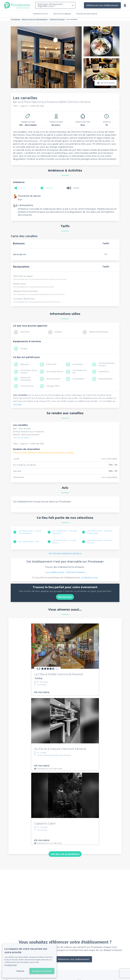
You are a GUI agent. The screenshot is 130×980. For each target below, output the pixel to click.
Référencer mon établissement (102, 5)
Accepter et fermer (42, 971)
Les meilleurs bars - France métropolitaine (30, 532)
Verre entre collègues (62, 14)
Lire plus (17, 404)
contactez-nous (89, 578)
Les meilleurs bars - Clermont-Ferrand (65, 572)
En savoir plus (11, 965)
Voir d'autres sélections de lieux (65, 553)
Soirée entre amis (40, 14)
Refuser (20, 971)
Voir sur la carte (21, 438)
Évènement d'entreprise (87, 14)
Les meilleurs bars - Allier (29, 541)
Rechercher (65, 597)
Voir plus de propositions (65, 854)
